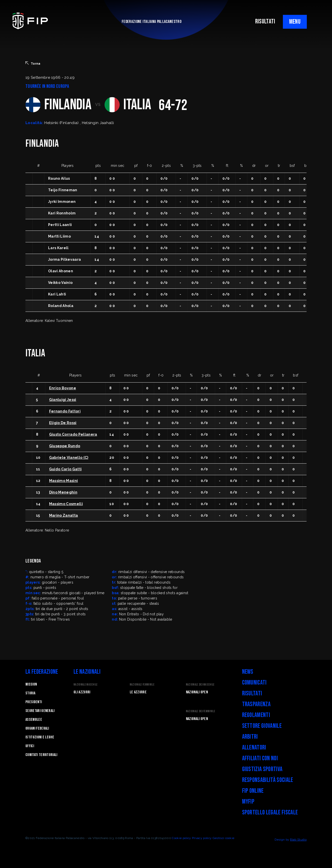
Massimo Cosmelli (66, 504)
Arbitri (250, 737)
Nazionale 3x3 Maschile (200, 685)
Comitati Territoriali (41, 755)
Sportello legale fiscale (270, 813)
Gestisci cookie (224, 838)
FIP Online (253, 791)
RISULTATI (265, 22)
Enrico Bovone (63, 388)
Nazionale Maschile (86, 685)
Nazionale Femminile (142, 685)
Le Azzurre (138, 692)
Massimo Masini (63, 481)
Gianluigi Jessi (63, 400)
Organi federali (37, 728)
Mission (31, 684)
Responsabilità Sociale (268, 780)
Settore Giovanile (262, 726)
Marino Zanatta (63, 515)
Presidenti (34, 702)
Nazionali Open (197, 692)
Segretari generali (40, 711)
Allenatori (254, 748)
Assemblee (34, 720)
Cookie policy (181, 838)
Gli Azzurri (82, 692)
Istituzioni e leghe (40, 737)
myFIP (248, 802)
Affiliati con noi (260, 758)
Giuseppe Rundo (65, 446)
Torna (33, 63)
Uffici (30, 746)
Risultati (252, 693)
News (248, 672)
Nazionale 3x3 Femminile (201, 711)
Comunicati (254, 683)
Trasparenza (256, 704)
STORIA (30, 693)
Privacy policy (202, 838)
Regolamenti (256, 715)
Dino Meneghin (63, 492)
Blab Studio (298, 840)
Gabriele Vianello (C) (69, 458)
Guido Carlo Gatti (65, 469)
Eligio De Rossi (63, 423)
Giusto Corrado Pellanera (73, 434)
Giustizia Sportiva (262, 769)
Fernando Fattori (65, 411)
